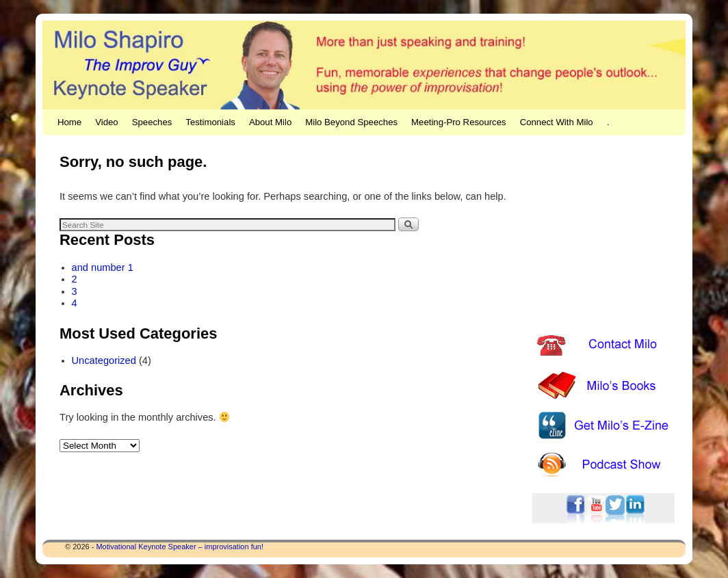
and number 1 (103, 267)
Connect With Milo (557, 122)
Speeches (152, 122)
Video (107, 122)
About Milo (270, 122)
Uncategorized (104, 360)
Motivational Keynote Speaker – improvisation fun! (180, 547)
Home (69, 122)
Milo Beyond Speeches (351, 122)
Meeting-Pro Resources (459, 122)
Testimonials (210, 122)
